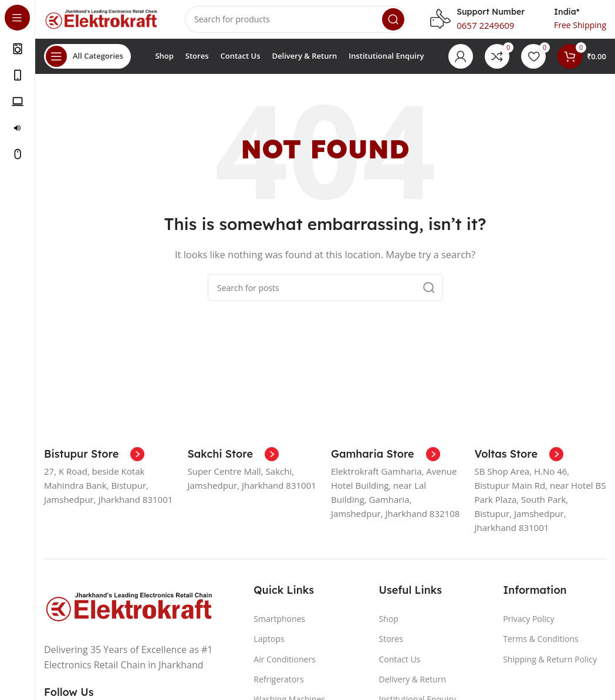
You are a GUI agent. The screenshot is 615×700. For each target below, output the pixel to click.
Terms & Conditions (541, 647)
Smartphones (279, 628)
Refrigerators (278, 687)
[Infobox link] (94, 463)
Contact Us (399, 667)
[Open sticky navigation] (87, 65)
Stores (391, 647)
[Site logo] (103, 22)
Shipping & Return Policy (550, 667)
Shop (388, 628)
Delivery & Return (412, 687)
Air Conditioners (284, 667)
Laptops (269, 647)
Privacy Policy (528, 628)
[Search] (296, 23)
